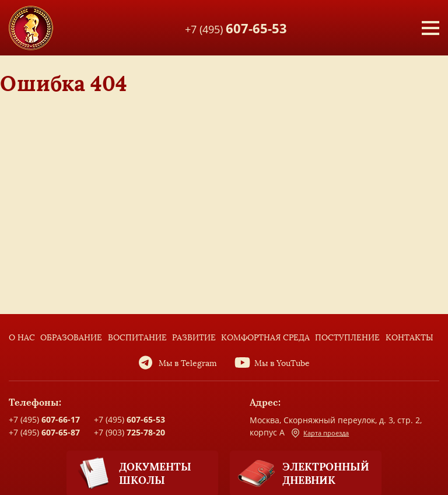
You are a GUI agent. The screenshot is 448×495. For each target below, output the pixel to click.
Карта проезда (320, 433)
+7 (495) (236, 27)
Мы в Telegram (188, 363)
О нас (22, 338)
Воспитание (137, 338)
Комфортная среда (265, 338)
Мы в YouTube (282, 363)
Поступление (347, 338)
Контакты (409, 338)
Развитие (194, 338)
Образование (71, 338)
